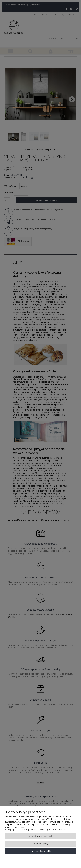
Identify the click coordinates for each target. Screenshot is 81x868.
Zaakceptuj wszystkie (40, 851)
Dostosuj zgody (40, 844)
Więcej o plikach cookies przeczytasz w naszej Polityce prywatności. (36, 829)
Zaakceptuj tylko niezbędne (40, 836)
